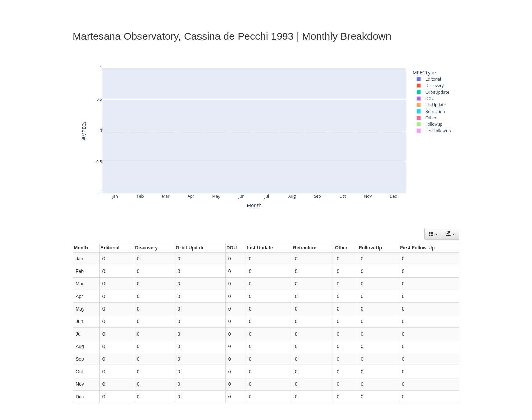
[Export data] (451, 234)
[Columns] (433, 234)
